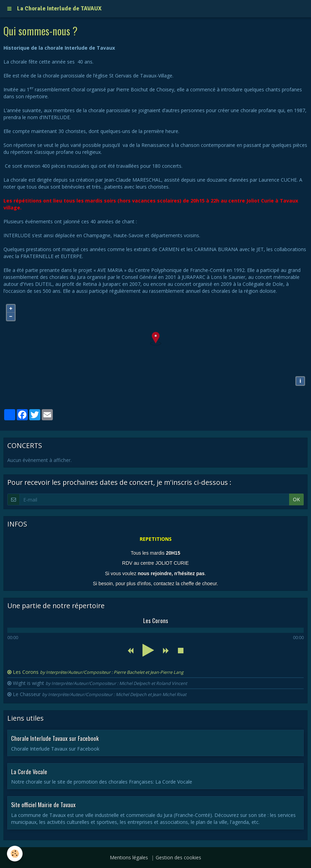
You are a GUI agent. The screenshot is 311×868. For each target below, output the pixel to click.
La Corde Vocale (29, 771)
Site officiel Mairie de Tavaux (43, 805)
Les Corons (98, 672)
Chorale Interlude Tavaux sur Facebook (55, 738)
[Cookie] (15, 854)
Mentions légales (129, 857)
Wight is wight (100, 683)
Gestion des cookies (178, 857)
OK (296, 499)
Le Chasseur (100, 694)
